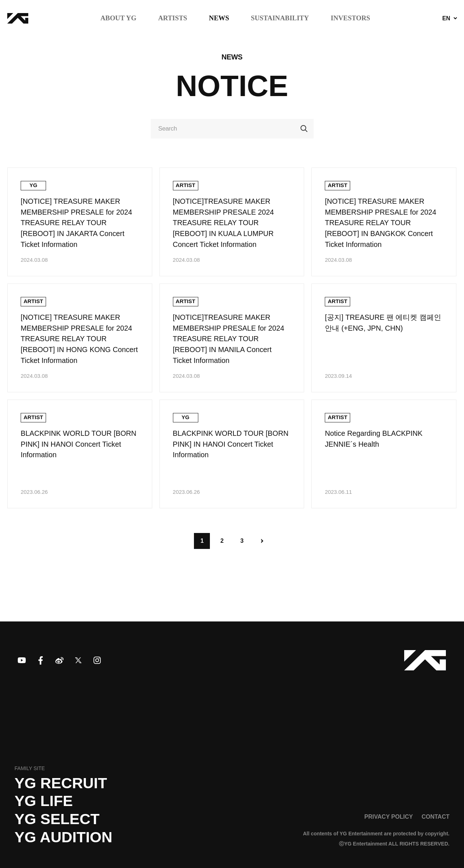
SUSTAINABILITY (280, 18)
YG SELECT (57, 819)
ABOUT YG (118, 18)
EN (446, 18)
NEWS (219, 18)
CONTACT (436, 817)
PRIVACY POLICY (389, 817)
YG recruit (61, 783)
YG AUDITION (63, 837)
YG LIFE (44, 801)
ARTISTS (173, 18)
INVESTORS (350, 18)
